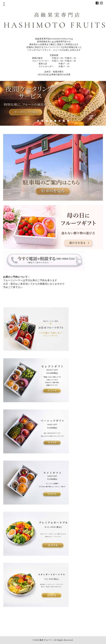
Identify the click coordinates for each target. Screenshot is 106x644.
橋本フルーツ (46, 640)
